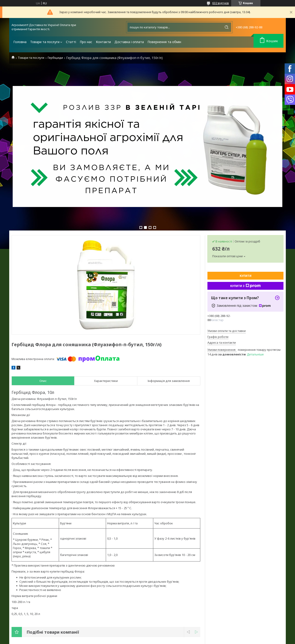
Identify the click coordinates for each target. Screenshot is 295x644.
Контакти (103, 42)
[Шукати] (227, 27)
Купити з (245, 286)
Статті (71, 42)
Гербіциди (55, 58)
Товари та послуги (45, 42)
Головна (20, 42)
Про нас (86, 42)
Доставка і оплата (129, 42)
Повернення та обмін (164, 42)
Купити (246, 276)
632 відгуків (221, 3)
